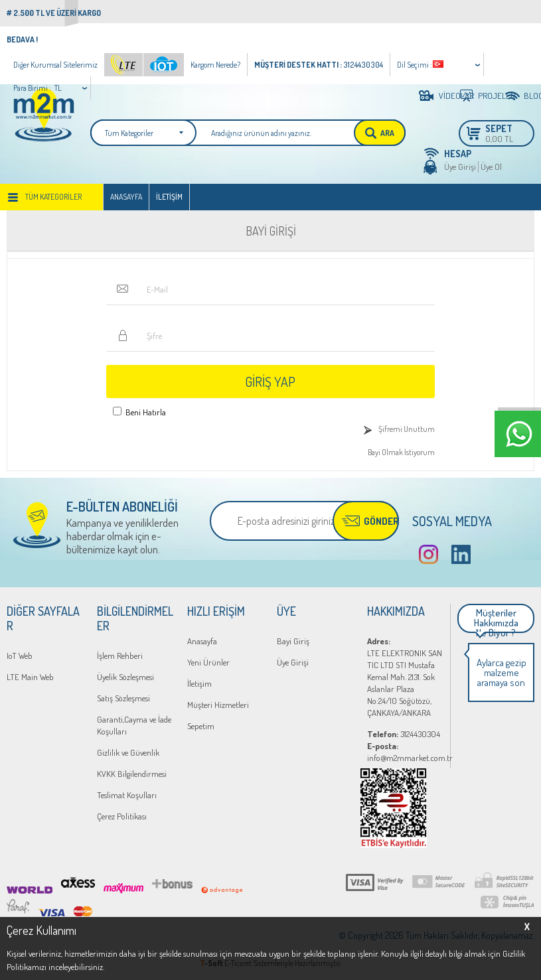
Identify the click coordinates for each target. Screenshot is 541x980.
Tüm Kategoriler (53, 197)
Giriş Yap (270, 382)
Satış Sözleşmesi (123, 698)
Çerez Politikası (122, 816)
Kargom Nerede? (215, 65)
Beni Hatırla (146, 412)
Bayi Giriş (293, 641)
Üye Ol (491, 167)
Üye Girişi (460, 167)
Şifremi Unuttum (407, 429)
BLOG (529, 96)
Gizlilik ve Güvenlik (128, 752)
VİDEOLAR (446, 96)
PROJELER (486, 96)
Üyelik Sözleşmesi (125, 677)
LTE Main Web (30, 677)
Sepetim (201, 726)
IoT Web (20, 656)
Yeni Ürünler (208, 662)
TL (58, 88)
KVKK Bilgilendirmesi (132, 774)
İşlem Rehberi (120, 656)
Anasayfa (126, 197)
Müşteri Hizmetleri (218, 705)
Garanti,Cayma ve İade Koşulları (134, 725)
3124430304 (404, 734)
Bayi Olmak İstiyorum (401, 452)
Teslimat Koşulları (127, 795)
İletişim (169, 197)
